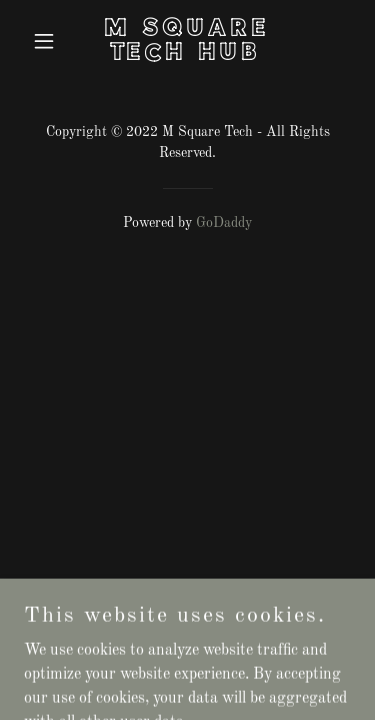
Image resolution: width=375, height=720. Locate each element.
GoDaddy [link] (224, 223)
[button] (48, 41)
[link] (187, 56)
